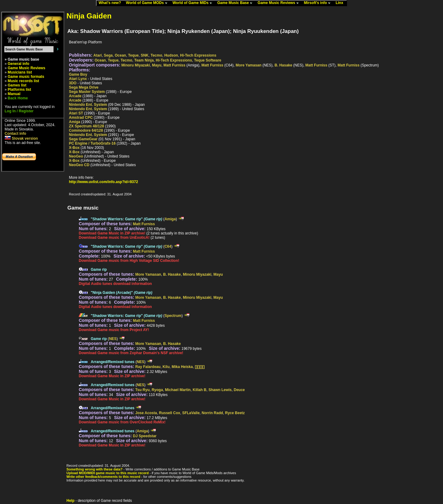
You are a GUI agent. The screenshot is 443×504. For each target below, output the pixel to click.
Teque (133, 55)
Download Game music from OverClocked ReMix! (122, 422)
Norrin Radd (212, 413)
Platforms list (19, 90)
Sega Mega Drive (84, 87)
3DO (73, 83)
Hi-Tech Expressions (198, 55)
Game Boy (78, 74)
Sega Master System (87, 92)
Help (70, 501)
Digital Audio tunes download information (115, 284)
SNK (144, 55)
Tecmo (156, 55)
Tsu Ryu (142, 390)
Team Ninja (144, 60)
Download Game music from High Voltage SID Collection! (129, 261)
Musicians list (20, 72)
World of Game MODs (148, 3)
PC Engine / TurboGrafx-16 (92, 143)
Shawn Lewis (220, 390)
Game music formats (26, 77)
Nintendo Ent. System (88, 105)
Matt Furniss (174, 65)
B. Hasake (283, 65)
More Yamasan (249, 65)
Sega (108, 55)
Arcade (75, 96)
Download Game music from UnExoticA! (114, 238)
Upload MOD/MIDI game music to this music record (108, 473)
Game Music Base (236, 3)
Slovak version (21, 138)
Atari (98, 55)
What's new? (111, 3)
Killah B (200, 390)
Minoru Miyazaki (136, 65)
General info (18, 64)
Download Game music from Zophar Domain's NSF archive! (131, 353)
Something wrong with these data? (94, 469)
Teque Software (208, 60)
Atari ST (76, 113)
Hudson (171, 55)
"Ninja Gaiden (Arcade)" (122, 293)
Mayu (157, 65)
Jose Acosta (146, 413)
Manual (14, 94)
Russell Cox (170, 413)
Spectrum (173, 316)
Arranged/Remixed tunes (113, 362)
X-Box (74, 148)
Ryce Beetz (235, 413)
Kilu (166, 367)
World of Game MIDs (194, 3)
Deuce (239, 390)
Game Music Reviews (279, 3)
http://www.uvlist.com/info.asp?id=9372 (104, 182)
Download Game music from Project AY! (114, 330)
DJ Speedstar (145, 436)
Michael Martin (178, 390)
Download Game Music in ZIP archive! (112, 233)
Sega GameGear (83, 139)
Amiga (75, 122)
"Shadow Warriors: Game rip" (126, 219)
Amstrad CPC (81, 118)
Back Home (18, 98)
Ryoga (157, 390)
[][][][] (200, 367)
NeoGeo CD (79, 165)
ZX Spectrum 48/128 (86, 126)
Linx (341, 3)
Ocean (120, 55)
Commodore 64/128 (86, 130)
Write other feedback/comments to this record (103, 477)
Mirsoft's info (319, 3)
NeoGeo (76, 156)
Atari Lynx (78, 79)
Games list (17, 85)
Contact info (15, 134)
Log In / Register (19, 111)
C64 (168, 246)
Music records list (23, 81)
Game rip (99, 270)
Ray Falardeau (148, 367)
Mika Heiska (182, 367)
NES (113, 339)
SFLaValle (191, 413)
